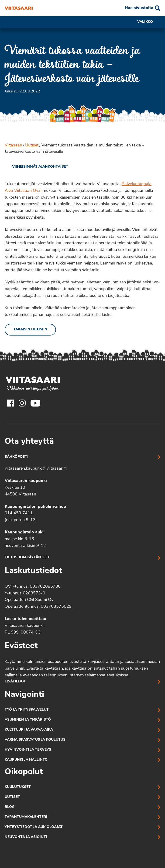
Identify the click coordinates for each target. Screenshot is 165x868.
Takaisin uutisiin (30, 330)
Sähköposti (17, 457)
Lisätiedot (15, 682)
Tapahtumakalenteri (26, 817)
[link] (36, 167)
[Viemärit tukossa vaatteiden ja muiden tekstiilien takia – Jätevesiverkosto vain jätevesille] (19, 8)
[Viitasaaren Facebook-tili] (10, 403)
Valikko (149, 22)
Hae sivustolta (139, 8)
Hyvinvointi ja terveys (28, 750)
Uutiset (32, 145)
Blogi (10, 807)
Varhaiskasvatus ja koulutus (35, 740)
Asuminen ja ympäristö (28, 720)
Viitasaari (13, 145)
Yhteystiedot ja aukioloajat (34, 827)
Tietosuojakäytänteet (27, 558)
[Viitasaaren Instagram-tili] (22, 403)
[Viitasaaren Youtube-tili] (36, 403)
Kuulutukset (18, 787)
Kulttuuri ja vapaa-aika (29, 730)
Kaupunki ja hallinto (26, 760)
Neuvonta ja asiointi (26, 837)
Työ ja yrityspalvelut (27, 710)
